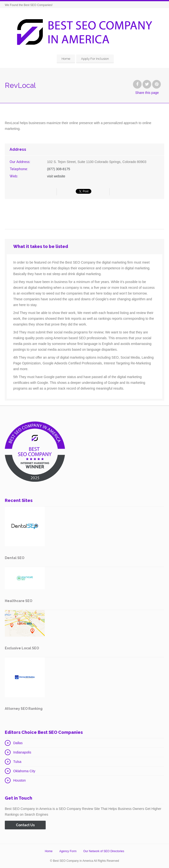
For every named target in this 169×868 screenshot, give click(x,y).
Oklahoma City (24, 771)
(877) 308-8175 (59, 169)
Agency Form (68, 851)
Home (66, 59)
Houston (19, 780)
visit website (56, 176)
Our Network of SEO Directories (104, 851)
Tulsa (17, 762)
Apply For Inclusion (95, 59)
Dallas (18, 743)
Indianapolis (22, 752)
